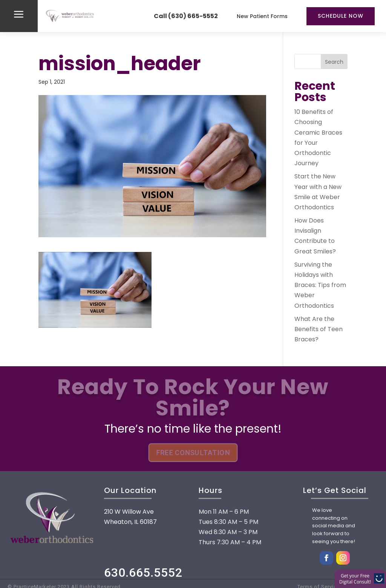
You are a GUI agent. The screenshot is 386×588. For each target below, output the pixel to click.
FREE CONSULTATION (193, 453)
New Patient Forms (262, 16)
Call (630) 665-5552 (186, 16)
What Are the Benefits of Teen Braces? (319, 329)
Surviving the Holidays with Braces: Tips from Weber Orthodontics (320, 285)
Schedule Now (341, 16)
